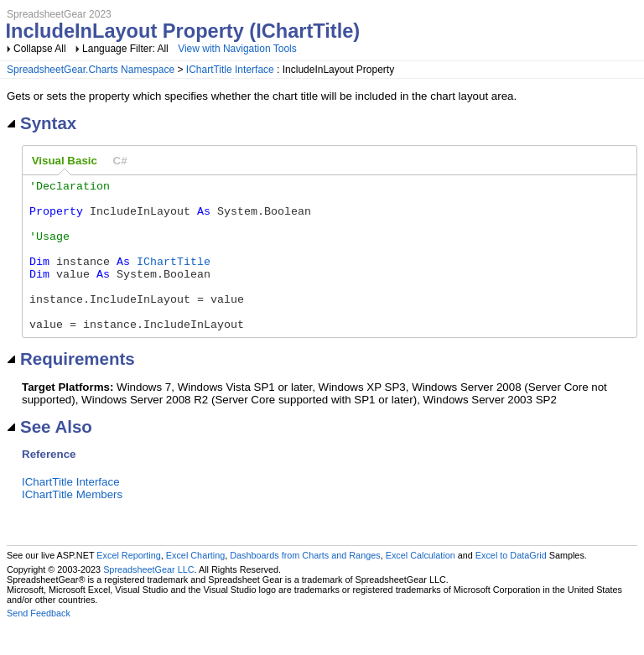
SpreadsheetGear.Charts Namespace (91, 70)
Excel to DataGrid (511, 585)
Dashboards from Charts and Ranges (305, 585)
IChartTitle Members (72, 525)
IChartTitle (174, 278)
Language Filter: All (127, 49)
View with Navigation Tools (237, 49)
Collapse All (40, 49)
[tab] (65, 161)
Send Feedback (39, 643)
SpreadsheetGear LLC (148, 600)
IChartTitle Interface (230, 70)
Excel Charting (195, 585)
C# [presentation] (120, 161)
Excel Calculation (421, 585)
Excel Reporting (128, 585)
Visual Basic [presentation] (65, 161)
